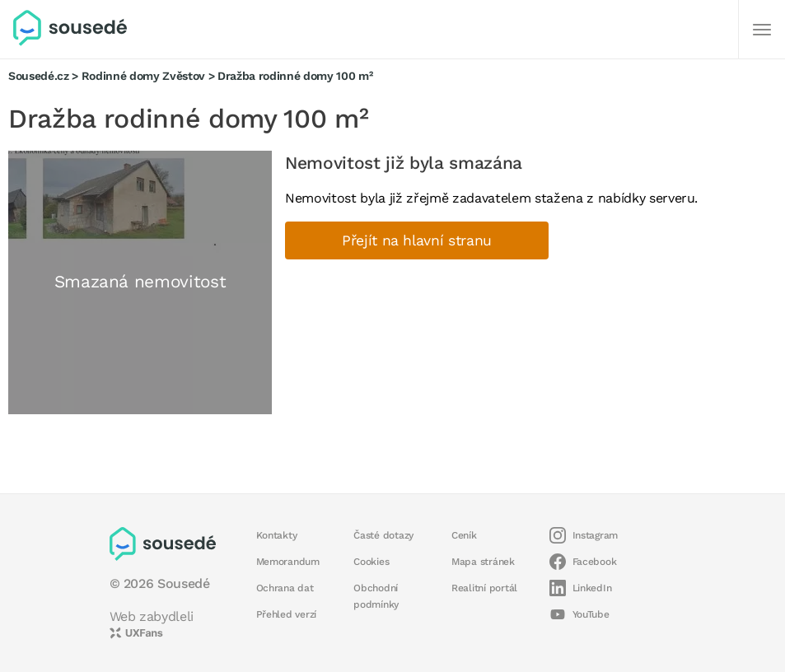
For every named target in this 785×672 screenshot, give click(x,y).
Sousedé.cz (39, 76)
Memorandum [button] (288, 562)
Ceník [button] (464, 535)
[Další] (762, 30)
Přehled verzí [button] (287, 614)
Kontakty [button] (277, 535)
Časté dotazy (383, 535)
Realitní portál (484, 588)
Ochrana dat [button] (285, 588)
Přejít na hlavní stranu (417, 240)
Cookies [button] (371, 562)
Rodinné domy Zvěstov (143, 76)
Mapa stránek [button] (483, 562)
